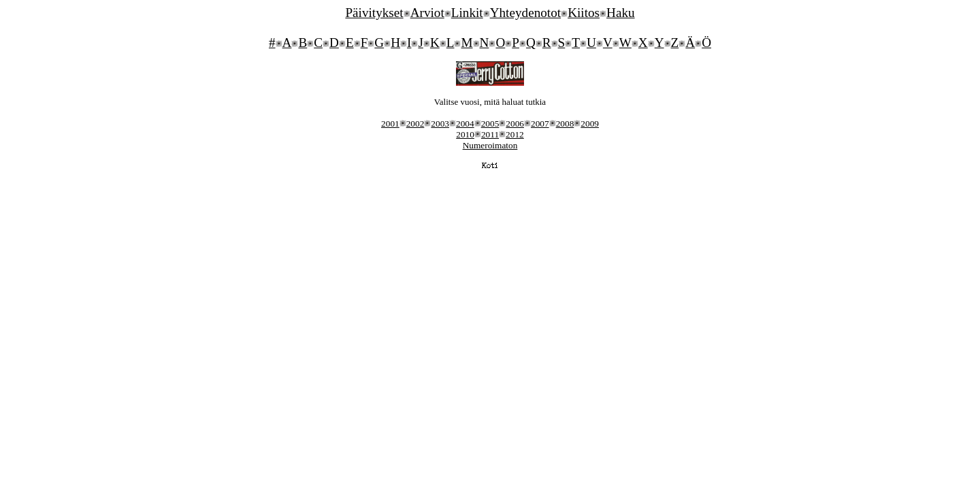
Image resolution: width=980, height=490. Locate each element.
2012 (515, 134)
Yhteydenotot (525, 13)
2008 (565, 124)
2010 (465, 134)
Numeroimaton (490, 145)
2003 (440, 124)
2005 (490, 124)
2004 (465, 124)
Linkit (467, 13)
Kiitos (584, 13)
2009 (590, 124)
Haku (621, 13)
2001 (390, 124)
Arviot (427, 13)
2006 (515, 124)
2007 (540, 124)
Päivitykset (374, 13)
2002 (415, 124)
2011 (490, 134)
